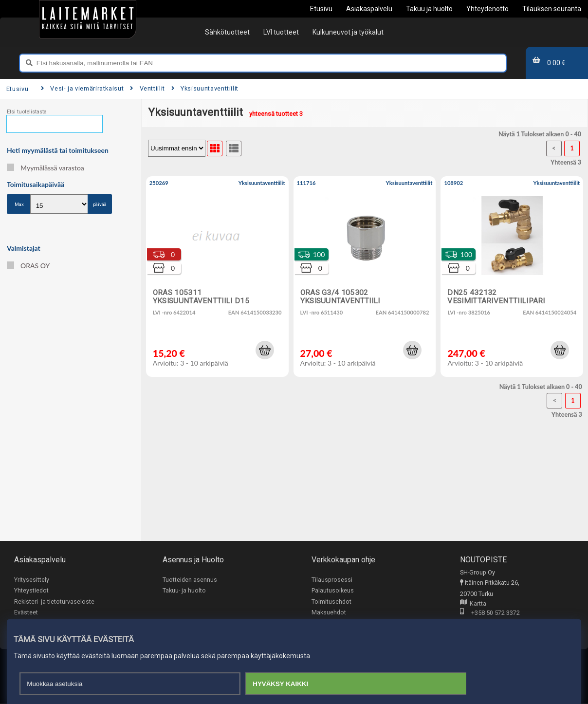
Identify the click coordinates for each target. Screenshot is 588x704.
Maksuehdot (329, 613)
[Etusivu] (88, 19)
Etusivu (17, 89)
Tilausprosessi (332, 580)
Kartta (473, 604)
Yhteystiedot (31, 591)
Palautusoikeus (333, 591)
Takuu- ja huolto (184, 591)
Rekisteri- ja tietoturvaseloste (54, 602)
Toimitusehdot (331, 602)
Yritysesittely (32, 580)
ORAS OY (28, 266)
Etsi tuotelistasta (27, 112)
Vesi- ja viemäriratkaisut (82, 88)
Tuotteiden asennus (190, 580)
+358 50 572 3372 (490, 613)
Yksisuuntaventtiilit (205, 88)
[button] (265, 350)
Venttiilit (147, 88)
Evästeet (26, 613)
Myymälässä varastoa (46, 168)
